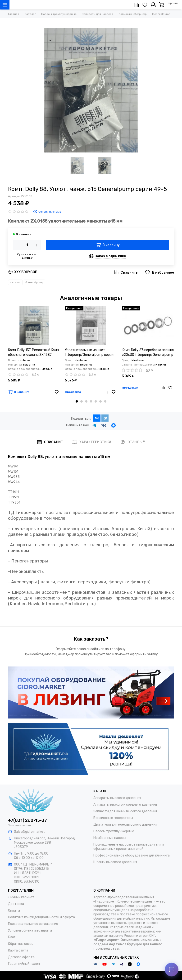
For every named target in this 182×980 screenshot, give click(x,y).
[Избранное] (145, 5)
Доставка (16, 904)
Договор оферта (21, 957)
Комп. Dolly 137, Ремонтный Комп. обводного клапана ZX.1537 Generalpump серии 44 (34, 353)
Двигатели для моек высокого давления (125, 825)
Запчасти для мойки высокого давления (125, 811)
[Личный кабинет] (153, 5)
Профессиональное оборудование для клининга (132, 855)
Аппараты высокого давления (117, 798)
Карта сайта (18, 950)
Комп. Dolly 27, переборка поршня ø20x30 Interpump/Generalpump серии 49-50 (148, 353)
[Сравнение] (137, 5)
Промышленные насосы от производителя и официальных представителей (129, 847)
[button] (77, 401)
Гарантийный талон (24, 964)
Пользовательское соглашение (33, 924)
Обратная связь (21, 944)
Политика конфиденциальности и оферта (41, 917)
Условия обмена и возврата (30, 930)
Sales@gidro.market (29, 832)
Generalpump (34, 282)
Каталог (15, 282)
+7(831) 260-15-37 (27, 820)
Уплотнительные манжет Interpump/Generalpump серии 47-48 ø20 (89, 353)
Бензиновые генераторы (113, 818)
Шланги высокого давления (115, 862)
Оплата (14, 911)
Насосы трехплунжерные (114, 831)
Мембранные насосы (110, 838)
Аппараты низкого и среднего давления (125, 805)
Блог (12, 937)
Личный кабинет (21, 897)
